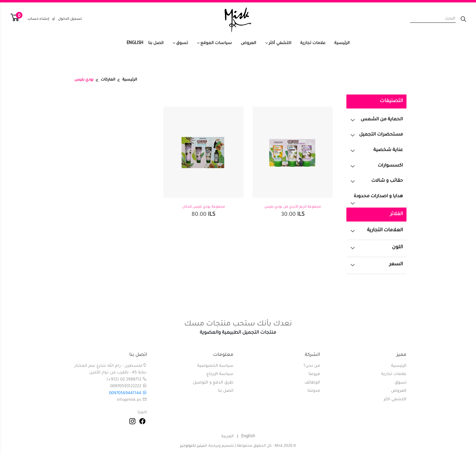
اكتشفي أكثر (280, 43)
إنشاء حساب (38, 19)
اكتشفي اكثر (395, 399)
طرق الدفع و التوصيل (213, 383)
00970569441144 (128, 393)
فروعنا (314, 374)
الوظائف (312, 383)
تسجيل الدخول (70, 19)
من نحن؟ (312, 366)
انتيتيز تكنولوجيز (193, 446)
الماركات (108, 80)
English (135, 43)
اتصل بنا (156, 43)
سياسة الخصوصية (215, 366)
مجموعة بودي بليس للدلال (204, 207)
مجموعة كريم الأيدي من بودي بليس (293, 207)
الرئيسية (342, 43)
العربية (228, 437)
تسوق (182, 43)
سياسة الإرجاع (220, 374)
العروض (248, 43)
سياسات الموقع (216, 43)
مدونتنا (314, 391)
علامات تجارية (313, 43)
